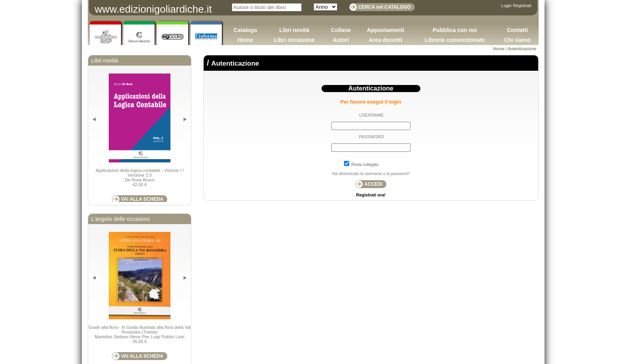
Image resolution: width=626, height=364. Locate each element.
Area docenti (385, 40)
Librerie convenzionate (455, 40)
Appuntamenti (386, 30)
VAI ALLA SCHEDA (142, 199)
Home (245, 40)
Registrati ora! (371, 195)
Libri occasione (294, 40)
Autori (341, 40)
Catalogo (245, 30)
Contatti (517, 30)
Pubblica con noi (455, 30)
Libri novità (294, 30)
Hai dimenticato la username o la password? (371, 174)
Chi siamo (517, 40)
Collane (341, 30)
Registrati (522, 6)
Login (506, 6)
